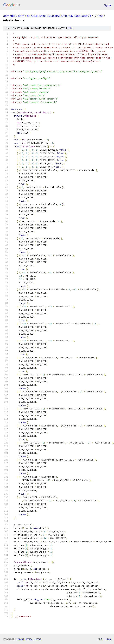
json (108, 639)
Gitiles (20, 639)
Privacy (28, 639)
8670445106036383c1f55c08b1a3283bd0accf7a (59, 16)
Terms (38, 639)
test (100, 16)
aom (21, 16)
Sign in (107, 5)
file (70, 28)
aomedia (9, 16)
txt (100, 639)
